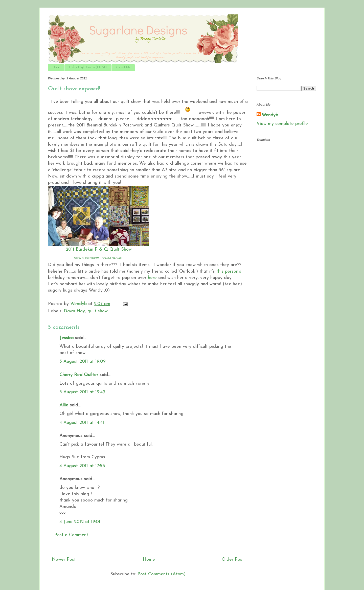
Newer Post (64, 560)
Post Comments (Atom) (162, 574)
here (152, 278)
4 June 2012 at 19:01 (80, 522)
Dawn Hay (74, 311)
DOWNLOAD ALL (112, 258)
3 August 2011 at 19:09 (83, 362)
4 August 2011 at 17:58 (82, 466)
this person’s (229, 271)
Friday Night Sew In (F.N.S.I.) (88, 67)
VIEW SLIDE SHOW (86, 258)
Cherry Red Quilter (79, 375)
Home (56, 67)
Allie (64, 405)
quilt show (98, 311)
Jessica (66, 338)
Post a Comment (71, 535)
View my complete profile (282, 124)
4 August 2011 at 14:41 (82, 423)
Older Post (233, 560)
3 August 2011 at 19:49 (82, 392)
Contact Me (123, 67)
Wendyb (270, 115)
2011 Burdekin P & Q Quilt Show (99, 249)
